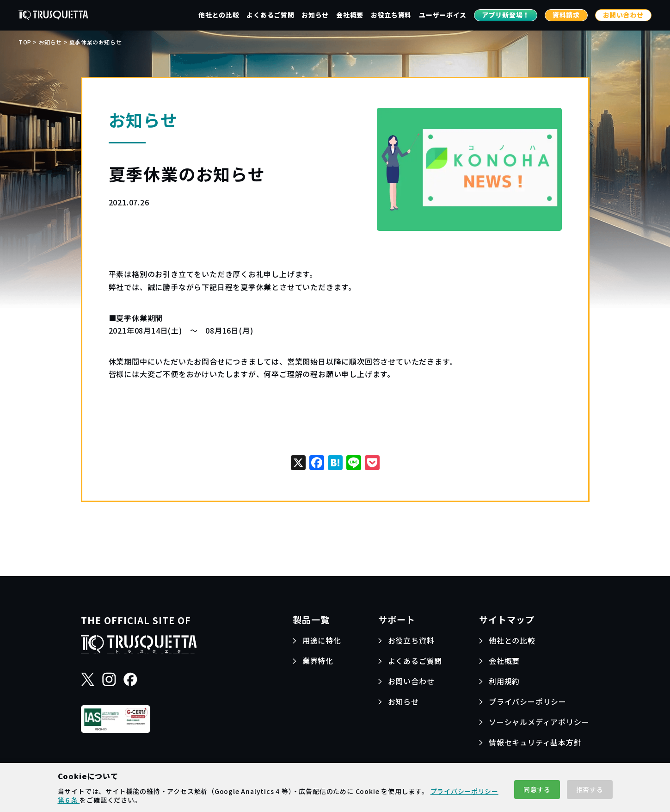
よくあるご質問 (270, 15)
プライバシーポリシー (528, 701)
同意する (537, 789)
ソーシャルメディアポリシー (539, 722)
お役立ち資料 (391, 15)
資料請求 (566, 15)
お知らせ (315, 15)
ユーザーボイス (443, 15)
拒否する (590, 789)
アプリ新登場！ (506, 15)
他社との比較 (219, 15)
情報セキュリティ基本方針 (535, 742)
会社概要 (350, 15)
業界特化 (318, 661)
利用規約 (504, 681)
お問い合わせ (623, 15)
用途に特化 (322, 640)
